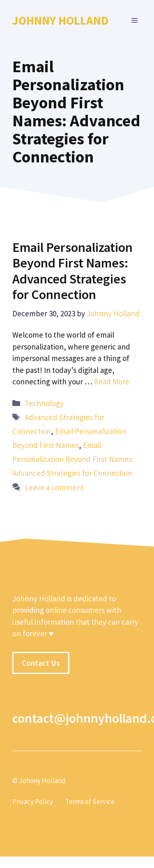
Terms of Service (90, 802)
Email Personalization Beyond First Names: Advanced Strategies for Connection (72, 271)
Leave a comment (54, 487)
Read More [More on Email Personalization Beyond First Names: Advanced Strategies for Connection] (112, 381)
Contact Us (41, 663)
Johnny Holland (60, 20)
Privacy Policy (33, 802)
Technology (44, 403)
